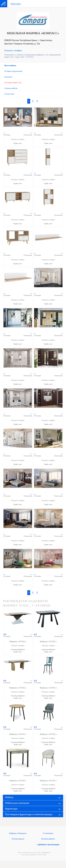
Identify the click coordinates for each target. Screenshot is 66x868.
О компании (48, 833)
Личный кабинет (48, 839)
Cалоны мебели (11, 88)
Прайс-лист (18, 143)
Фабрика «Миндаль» (18, 833)
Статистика (9, 94)
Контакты (8, 77)
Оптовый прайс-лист (13, 83)
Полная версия (18, 839)
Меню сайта (16, 4)
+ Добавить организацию (48, 845)
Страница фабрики (18, 649)
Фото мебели (10, 66)
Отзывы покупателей (13, 71)
